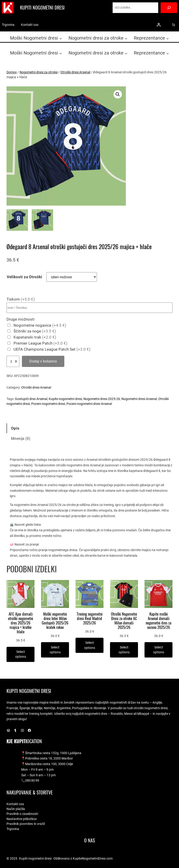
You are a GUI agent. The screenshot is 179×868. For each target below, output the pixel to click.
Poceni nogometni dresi (48, 404)
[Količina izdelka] (13, 361)
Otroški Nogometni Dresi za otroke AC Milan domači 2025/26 (124, 621)
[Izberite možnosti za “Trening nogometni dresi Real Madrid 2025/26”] (89, 645)
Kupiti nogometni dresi (42, 8)
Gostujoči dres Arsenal (31, 399)
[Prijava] (159, 25)
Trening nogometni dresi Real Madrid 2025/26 (90, 619)
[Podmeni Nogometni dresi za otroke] (126, 38)
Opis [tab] (15, 428)
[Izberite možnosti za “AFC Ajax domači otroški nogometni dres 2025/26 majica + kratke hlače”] (21, 654)
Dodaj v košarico (43, 361)
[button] (118, 94)
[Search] (169, 8)
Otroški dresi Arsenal (75, 72)
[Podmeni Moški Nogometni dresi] (61, 38)
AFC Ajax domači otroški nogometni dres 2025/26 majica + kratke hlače (21, 623)
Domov (12, 72)
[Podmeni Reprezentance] (168, 38)
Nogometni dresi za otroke (39, 72)
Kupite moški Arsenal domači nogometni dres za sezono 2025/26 (158, 621)
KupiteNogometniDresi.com (93, 858)
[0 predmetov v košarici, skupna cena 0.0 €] (174, 25)
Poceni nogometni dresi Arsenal (89, 404)
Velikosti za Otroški (24, 277)
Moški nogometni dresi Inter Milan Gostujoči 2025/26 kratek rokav (55, 621)
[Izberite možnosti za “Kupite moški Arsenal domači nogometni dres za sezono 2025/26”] (158, 650)
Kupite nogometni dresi (65, 399)
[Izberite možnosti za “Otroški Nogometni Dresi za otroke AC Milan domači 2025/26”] (124, 650)
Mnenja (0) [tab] (21, 439)
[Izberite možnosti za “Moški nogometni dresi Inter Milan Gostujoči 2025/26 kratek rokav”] (55, 650)
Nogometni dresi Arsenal (139, 399)
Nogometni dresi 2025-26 (102, 399)
